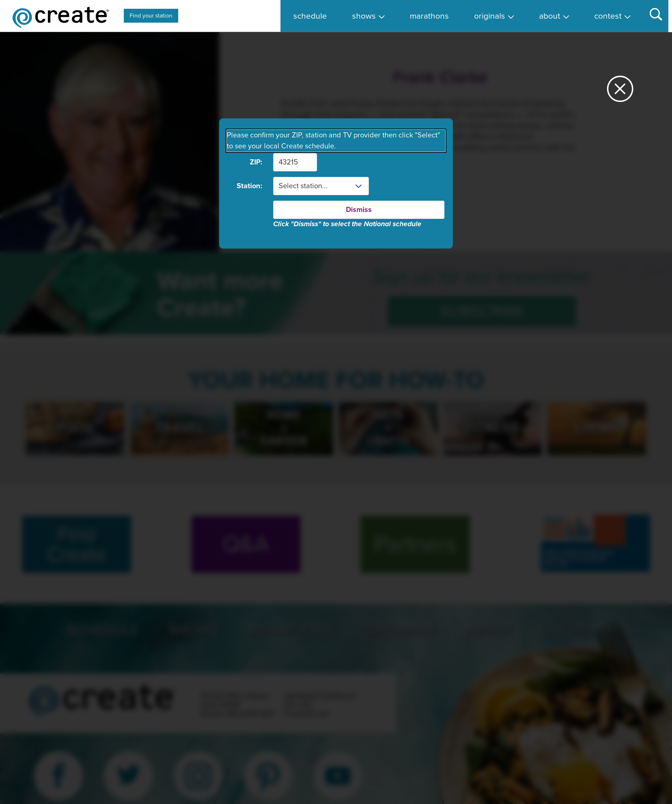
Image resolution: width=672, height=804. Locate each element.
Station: (249, 186)
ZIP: (256, 162)
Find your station (151, 16)
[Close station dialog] (620, 92)
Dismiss (359, 210)
